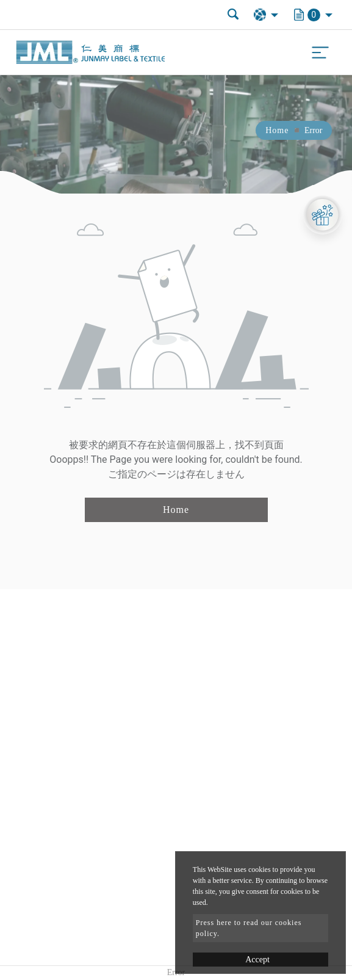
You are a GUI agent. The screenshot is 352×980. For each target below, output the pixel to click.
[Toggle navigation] (320, 53)
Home (277, 130)
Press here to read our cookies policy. (249, 928)
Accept (257, 960)
